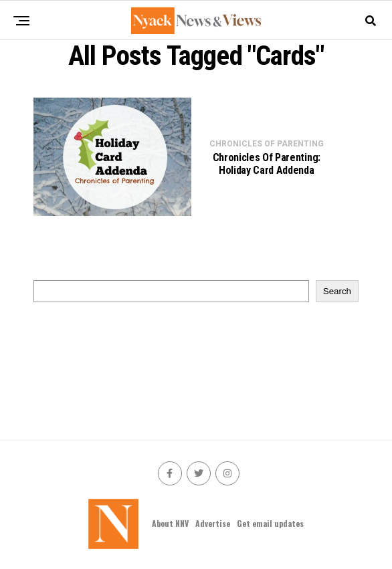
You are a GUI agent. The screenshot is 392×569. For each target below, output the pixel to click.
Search (337, 291)
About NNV (170, 523)
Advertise (213, 523)
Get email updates (270, 523)
